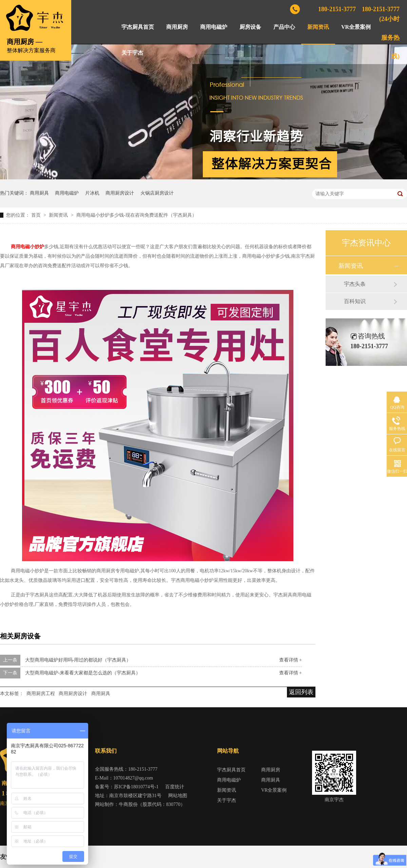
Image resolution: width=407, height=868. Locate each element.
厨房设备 (250, 27)
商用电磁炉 (214, 27)
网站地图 (178, 796)
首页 (37, 215)
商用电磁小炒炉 (27, 247)
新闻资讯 (318, 27)
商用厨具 (39, 193)
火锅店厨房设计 (157, 193)
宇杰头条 (355, 284)
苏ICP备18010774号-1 (136, 787)
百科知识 (355, 301)
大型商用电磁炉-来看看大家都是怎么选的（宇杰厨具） (83, 673)
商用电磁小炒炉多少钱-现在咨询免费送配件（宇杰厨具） (137, 215)
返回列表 (301, 692)
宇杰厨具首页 (138, 27)
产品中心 (284, 27)
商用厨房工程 (41, 694)
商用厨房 (177, 27)
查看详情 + (290, 660)
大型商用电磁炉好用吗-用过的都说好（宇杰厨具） (78, 660)
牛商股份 (128, 804)
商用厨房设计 (120, 193)
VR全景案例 (356, 27)
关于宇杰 (132, 53)
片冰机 (92, 193)
